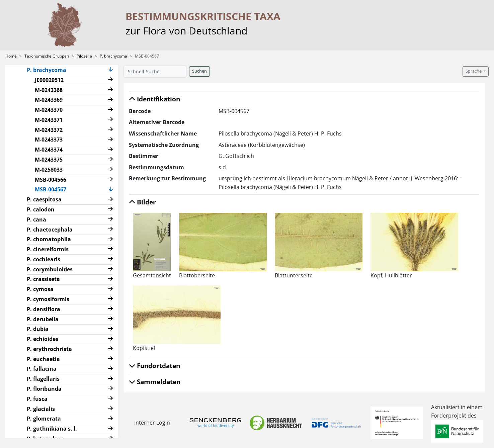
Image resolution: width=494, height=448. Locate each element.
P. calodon (41, 209)
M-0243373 (49, 140)
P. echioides (43, 339)
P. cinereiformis (48, 249)
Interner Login (152, 423)
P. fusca (37, 399)
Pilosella (84, 56)
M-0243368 (49, 90)
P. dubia (38, 329)
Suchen (199, 71)
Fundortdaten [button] (154, 366)
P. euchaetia (43, 359)
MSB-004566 (51, 180)
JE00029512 (49, 80)
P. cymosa (40, 289)
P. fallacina (42, 369)
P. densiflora (44, 309)
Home (11, 56)
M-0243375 (49, 160)
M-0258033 (49, 170)
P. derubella (43, 319)
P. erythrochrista (49, 349)
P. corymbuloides (50, 269)
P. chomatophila (49, 239)
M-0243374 (49, 150)
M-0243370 (49, 110)
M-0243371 (49, 120)
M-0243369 (49, 100)
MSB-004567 (53, 189)
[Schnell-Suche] (155, 71)
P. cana (36, 219)
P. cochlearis (44, 259)
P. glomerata (44, 419)
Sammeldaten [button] (155, 382)
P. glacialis (41, 409)
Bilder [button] (142, 202)
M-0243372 (49, 130)
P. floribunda (44, 389)
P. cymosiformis (48, 299)
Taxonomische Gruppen (47, 56)
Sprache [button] (474, 71)
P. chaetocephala (50, 230)
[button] (111, 70)
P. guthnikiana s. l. (52, 429)
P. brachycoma (113, 56)
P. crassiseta (43, 279)
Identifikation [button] (154, 99)
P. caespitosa (44, 199)
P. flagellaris (43, 379)
